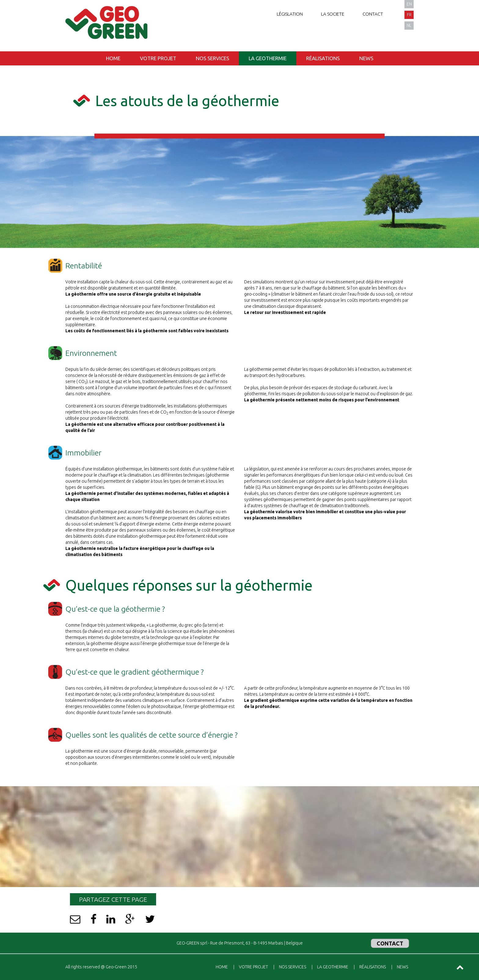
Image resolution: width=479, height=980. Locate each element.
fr (409, 15)
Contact (373, 14)
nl (409, 25)
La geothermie (268, 58)
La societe (333, 14)
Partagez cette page (113, 899)
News (366, 58)
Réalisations (323, 58)
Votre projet (158, 58)
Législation (290, 14)
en (409, 4)
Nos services (212, 58)
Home (113, 58)
